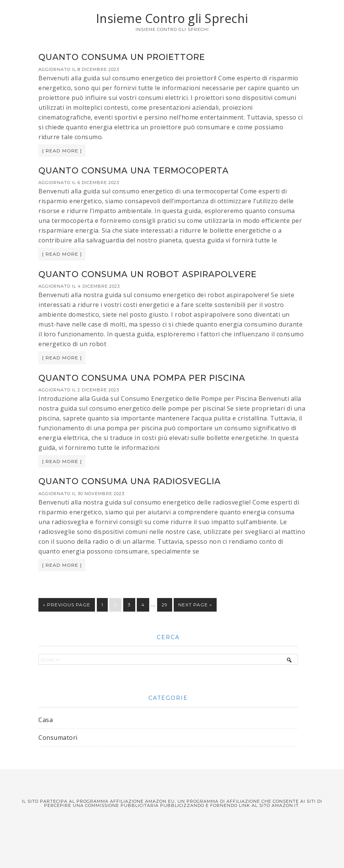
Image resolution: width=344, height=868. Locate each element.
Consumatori (58, 738)
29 (165, 605)
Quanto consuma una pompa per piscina (142, 378)
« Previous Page (67, 605)
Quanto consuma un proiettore (122, 57)
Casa (46, 720)
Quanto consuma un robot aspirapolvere (148, 274)
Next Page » (195, 605)
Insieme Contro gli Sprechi (172, 18)
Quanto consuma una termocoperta (134, 171)
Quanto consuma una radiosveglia (130, 481)
